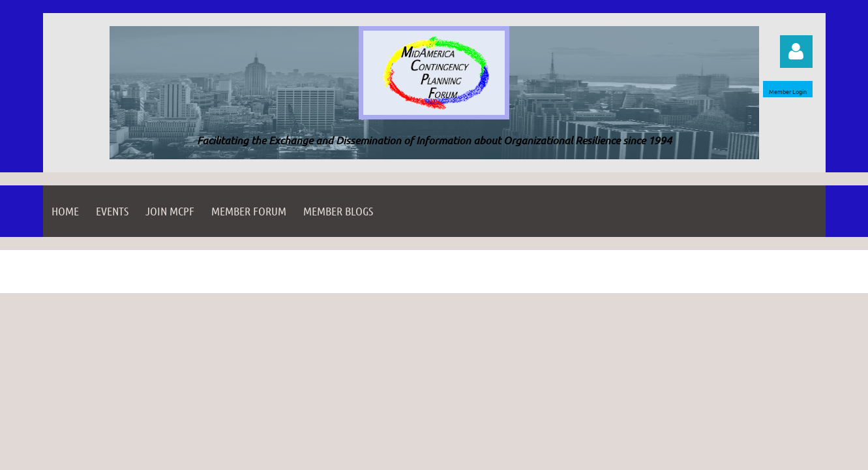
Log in (796, 52)
